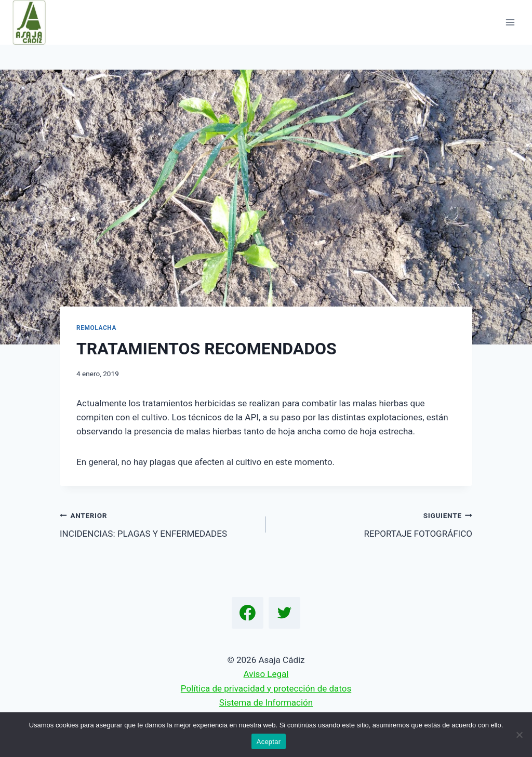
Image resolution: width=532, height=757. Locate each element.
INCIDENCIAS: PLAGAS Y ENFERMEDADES (158, 523)
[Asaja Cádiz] (34, 22)
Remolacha (96, 328)
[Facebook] (248, 613)
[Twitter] (285, 613)
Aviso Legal (266, 674)
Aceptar (269, 742)
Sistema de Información (266, 702)
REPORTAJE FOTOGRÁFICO (374, 523)
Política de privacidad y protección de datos (266, 688)
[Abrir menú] (510, 22)
